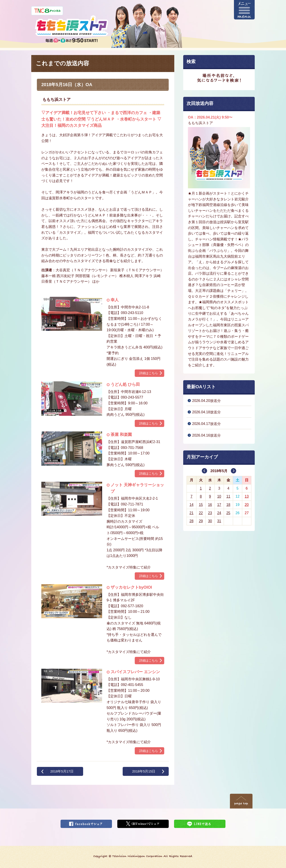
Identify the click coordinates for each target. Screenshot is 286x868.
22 (201, 513)
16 (210, 505)
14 (191, 505)
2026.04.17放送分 (206, 424)
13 (247, 496)
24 (219, 513)
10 (219, 496)
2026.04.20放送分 (206, 401)
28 (191, 521)
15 (201, 505)
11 (228, 496)
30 (210, 521)
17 (219, 505)
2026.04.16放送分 (206, 435)
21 (191, 513)
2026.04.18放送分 (206, 412)
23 (210, 513)
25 (228, 513)
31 (219, 521)
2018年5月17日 (62, 771)
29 (201, 521)
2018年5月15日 (144, 771)
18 (228, 505)
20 (247, 505)
